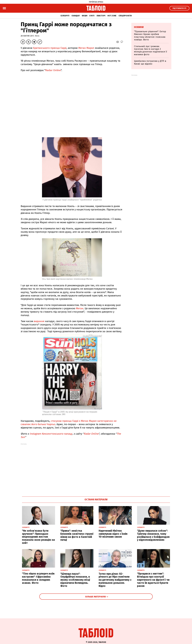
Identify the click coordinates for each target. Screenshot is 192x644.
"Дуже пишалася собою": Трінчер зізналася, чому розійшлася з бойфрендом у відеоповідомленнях (153, 535)
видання (39, 321)
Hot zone (112, 16)
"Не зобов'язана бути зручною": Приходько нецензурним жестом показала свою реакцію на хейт (38, 537)
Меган (80, 308)
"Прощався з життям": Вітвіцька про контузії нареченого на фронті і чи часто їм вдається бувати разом (153, 580)
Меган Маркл (86, 48)
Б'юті (92, 16)
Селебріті (65, 16)
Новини (139, 27)
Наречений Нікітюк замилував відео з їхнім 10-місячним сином (113, 534)
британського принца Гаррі (50, 48)
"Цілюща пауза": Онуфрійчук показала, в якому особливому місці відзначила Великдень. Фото (75, 580)
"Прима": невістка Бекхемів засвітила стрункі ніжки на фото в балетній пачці (77, 535)
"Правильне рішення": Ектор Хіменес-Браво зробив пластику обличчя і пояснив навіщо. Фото (150, 36)
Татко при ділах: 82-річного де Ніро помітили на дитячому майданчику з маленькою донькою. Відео (115, 580)
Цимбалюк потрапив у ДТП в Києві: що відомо (150, 62)
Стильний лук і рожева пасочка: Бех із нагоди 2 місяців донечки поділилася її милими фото (150, 50)
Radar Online (53, 70)
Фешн (85, 16)
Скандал (76, 16)
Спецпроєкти (125, 16)
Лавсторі (101, 16)
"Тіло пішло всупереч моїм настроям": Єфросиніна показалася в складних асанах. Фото (38, 578)
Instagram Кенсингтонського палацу (51, 434)
